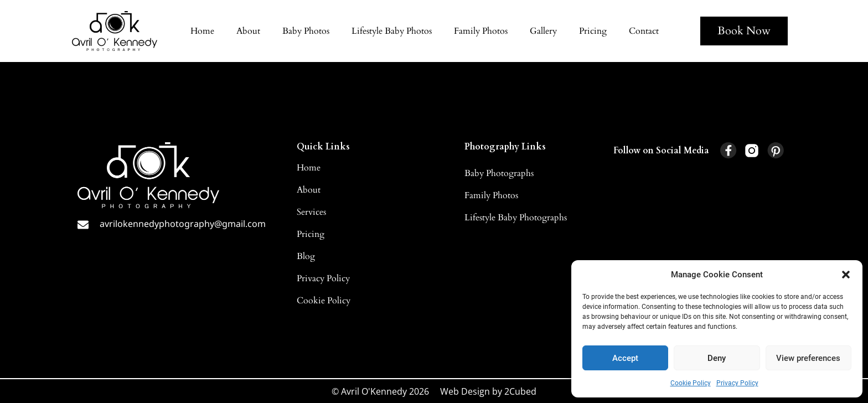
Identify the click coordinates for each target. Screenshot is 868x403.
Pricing (593, 31)
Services (311, 212)
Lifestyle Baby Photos (392, 31)
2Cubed (520, 391)
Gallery (543, 31)
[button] (846, 275)
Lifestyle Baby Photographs (516, 218)
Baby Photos (306, 31)
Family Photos (481, 31)
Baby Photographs (499, 173)
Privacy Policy (737, 383)
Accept (625, 358)
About (248, 31)
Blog (306, 256)
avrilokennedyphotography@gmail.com (183, 224)
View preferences (808, 358)
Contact (644, 31)
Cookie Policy (691, 383)
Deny (717, 358)
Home (202, 31)
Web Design (465, 391)
